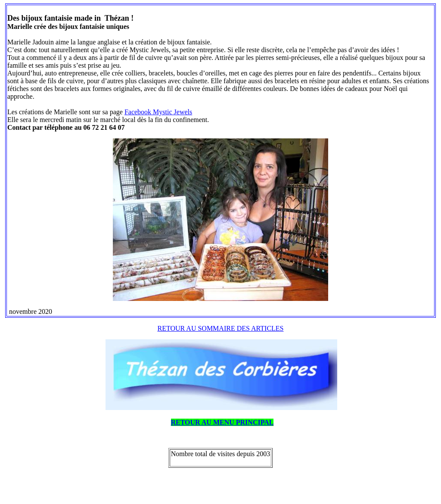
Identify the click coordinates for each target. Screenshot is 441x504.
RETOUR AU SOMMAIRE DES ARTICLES (221, 328)
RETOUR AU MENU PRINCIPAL (222, 422)
